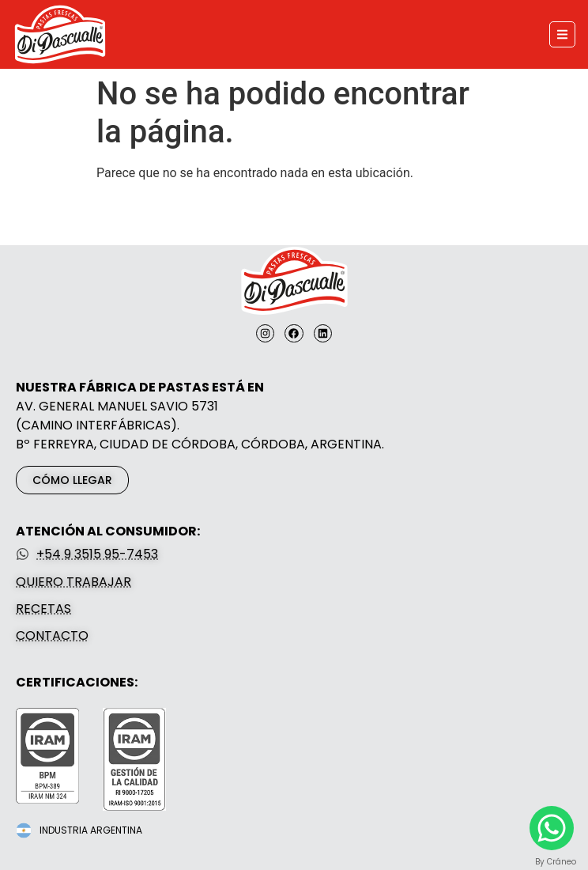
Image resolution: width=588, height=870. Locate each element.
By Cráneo (556, 862)
